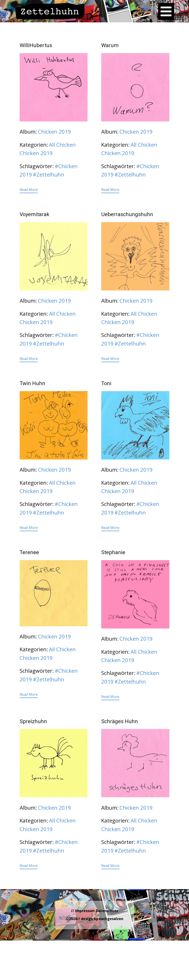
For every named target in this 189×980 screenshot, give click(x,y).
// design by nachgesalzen (100, 919)
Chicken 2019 (54, 132)
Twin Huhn (32, 383)
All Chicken (62, 145)
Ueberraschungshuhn (127, 214)
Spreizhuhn (33, 721)
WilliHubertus (36, 45)
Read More (29, 190)
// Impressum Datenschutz (95, 911)
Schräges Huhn (120, 721)
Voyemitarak (35, 214)
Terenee (29, 552)
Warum (110, 45)
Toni (106, 383)
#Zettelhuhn (49, 174)
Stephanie (113, 552)
